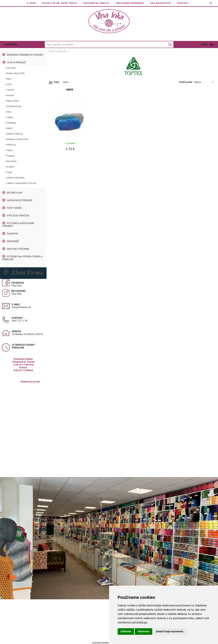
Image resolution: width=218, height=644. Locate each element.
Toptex (10, 117)
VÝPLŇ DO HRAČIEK (18, 216)
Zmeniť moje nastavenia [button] (170, 631)
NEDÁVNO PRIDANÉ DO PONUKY (25, 55)
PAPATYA (11, 145)
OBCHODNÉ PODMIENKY (130, 3)
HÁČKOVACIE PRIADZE (20, 200)
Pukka (10, 150)
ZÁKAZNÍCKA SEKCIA (96, 3)
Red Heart (11, 161)
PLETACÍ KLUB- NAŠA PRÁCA (60, 3)
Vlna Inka (11, 68)
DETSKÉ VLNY (15, 193)
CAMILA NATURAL (16, 178)
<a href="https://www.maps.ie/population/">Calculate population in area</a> (23, 414)
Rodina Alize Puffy (16, 73)
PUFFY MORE (14, 208)
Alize (9, 79)
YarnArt (10, 90)
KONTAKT (183, 3)
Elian (9, 112)
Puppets (11, 156)
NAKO (9, 128)
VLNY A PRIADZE (16, 62)
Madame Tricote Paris (18, 139)
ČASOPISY (13, 234)
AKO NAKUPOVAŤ (161, 3)
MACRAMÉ (13, 241)
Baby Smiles (13, 101)
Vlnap (9, 172)
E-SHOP (32, 3)
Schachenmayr (14, 106)
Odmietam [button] (143, 631)
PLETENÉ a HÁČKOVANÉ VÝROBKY (18, 225)
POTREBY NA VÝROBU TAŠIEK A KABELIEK (22, 258)
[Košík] (196, 44)
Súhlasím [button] (126, 631)
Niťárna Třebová (14, 134)
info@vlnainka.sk (21, 307)
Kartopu (10, 95)
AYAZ (9, 84)
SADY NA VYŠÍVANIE (18, 249)
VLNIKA (10, 167)
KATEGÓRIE (11, 44)
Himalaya (11, 123)
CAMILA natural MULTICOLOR (21, 183)
